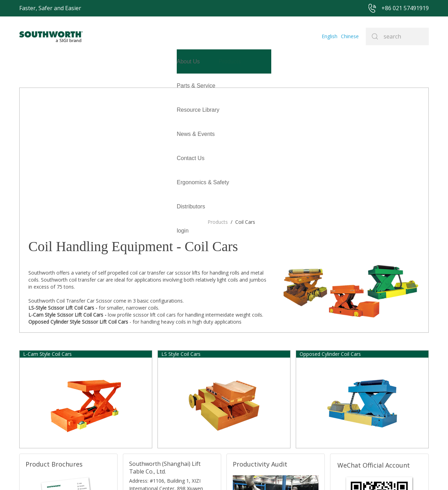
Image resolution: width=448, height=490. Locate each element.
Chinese (351, 36)
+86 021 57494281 (184, 474)
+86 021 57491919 (131, 474)
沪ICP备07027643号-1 (250, 474)
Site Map (215, 474)
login (25, 110)
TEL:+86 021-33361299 (153, 396)
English (332, 36)
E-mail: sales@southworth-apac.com (165, 387)
